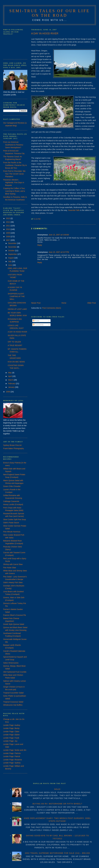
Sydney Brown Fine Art (12, 445)
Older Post (92, 303)
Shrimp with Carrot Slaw (13, 564)
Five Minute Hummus (12, 532)
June (10, 265)
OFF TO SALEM (14, 342)
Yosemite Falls (74, 210)
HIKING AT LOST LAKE (17, 309)
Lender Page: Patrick (12, 756)
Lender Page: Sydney (12, 763)
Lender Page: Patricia (12, 753)
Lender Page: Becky (11, 728)
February (12, 384)
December (13, 243)
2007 (8, 240)
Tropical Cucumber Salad (13, 693)
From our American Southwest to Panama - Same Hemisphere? (14, 145)
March (11, 380)
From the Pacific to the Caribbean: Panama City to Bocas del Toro (15, 165)
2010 (8, 229)
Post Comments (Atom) (52, 308)
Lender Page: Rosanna (13, 760)
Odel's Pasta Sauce (11, 523)
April (10, 376)
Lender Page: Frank (11, 738)
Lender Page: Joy (10, 741)
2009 (8, 233)
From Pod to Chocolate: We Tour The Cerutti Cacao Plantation (14, 174)
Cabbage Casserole (11, 501)
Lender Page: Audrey (12, 725)
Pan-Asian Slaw (10, 568)
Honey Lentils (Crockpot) (13, 504)
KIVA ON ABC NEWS (16, 362)
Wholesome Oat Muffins (13, 705)
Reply (40, 245)
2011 (8, 226)
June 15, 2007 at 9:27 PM (59, 252)
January (12, 387)
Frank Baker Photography (14, 448)
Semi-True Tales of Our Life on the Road (49, 13)
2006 (8, 392)
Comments (38, 325)
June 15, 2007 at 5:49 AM (59, 235)
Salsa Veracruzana (11, 663)
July (10, 261)
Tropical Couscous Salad (13, 702)
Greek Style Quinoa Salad (14, 624)
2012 (8, 222)
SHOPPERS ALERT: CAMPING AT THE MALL (16, 296)
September (13, 254)
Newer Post (36, 303)
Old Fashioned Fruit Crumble (15, 672)
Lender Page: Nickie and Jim (15, 750)
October (12, 251)
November (13, 247)
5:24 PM (37, 219)
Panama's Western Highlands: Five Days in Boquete (14, 182)
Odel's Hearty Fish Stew (13, 582)
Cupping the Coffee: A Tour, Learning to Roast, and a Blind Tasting (14, 191)
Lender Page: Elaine (11, 735)
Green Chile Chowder (12, 486)
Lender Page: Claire (11, 732)
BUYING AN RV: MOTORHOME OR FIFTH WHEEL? (57, 804)
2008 (8, 237)
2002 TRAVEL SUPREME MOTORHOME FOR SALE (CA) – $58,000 (57, 853)
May (10, 373)
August (11, 258)
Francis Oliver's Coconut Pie (15, 615)
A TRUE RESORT (15, 345)
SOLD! (57, 789)
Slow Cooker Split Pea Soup (15, 519)
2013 (8, 218)
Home (64, 303)
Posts (36, 321)
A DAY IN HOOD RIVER (45, 33)
